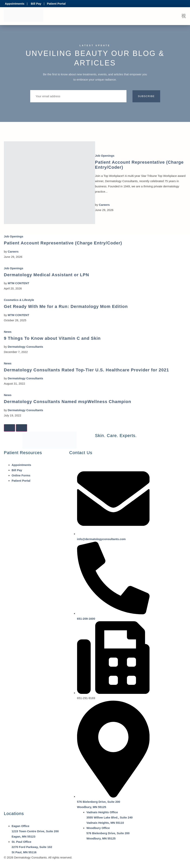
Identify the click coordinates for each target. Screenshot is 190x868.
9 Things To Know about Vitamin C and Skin (52, 338)
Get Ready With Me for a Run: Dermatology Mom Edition (66, 306)
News (8, 332)
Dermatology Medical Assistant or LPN (46, 275)
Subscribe (146, 96)
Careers (104, 205)
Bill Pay (36, 4)
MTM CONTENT (18, 283)
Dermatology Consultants (25, 347)
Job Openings (105, 156)
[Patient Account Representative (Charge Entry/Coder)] (49, 183)
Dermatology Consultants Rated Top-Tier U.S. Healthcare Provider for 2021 (86, 370)
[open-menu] (184, 16)
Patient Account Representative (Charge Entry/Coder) (63, 243)
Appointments (15, 4)
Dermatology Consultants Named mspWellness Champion (67, 402)
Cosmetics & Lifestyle (19, 300)
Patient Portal (56, 4)
